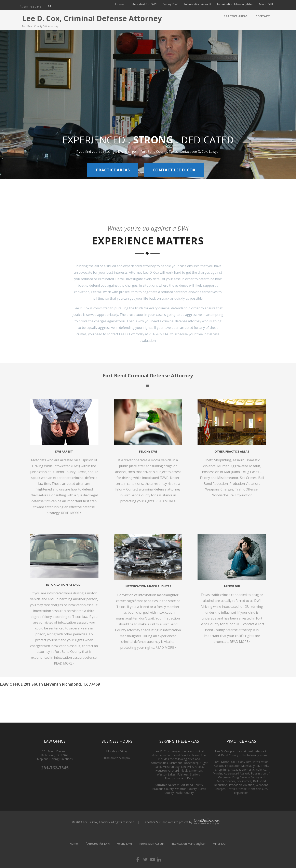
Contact (263, 16)
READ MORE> (64, 663)
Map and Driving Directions (55, 759)
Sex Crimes (248, 478)
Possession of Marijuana (221, 472)
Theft (208, 460)
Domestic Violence (254, 770)
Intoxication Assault (198, 4)
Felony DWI (170, 4)
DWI (217, 762)
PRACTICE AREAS (113, 170)
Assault (238, 460)
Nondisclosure (223, 495)
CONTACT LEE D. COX (174, 170)
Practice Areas (236, 16)
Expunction (244, 495)
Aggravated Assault (245, 466)
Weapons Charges (219, 489)
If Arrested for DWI (143, 4)
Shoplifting (223, 460)
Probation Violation (244, 484)
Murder (223, 466)
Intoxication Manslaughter (235, 4)
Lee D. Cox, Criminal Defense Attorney (92, 18)
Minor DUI (266, 4)
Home (119, 4)
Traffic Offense (246, 489)
